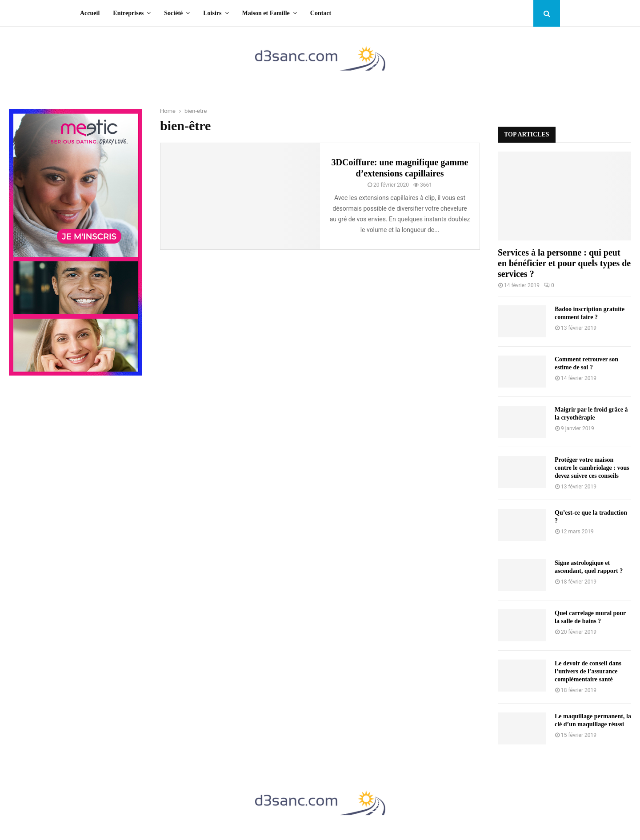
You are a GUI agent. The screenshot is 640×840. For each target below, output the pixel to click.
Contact (321, 13)
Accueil (90, 13)
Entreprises (128, 13)
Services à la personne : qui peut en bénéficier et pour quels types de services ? (564, 263)
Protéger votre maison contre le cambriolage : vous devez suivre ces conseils (592, 468)
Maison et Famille (266, 13)
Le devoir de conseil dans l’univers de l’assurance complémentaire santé (588, 671)
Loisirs (212, 13)
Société (173, 13)
